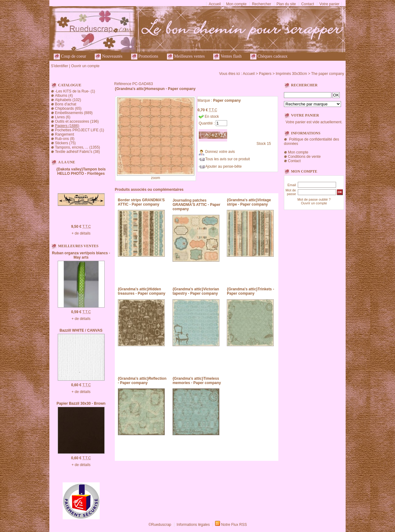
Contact (308, 4)
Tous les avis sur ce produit (228, 159)
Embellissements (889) (74, 113)
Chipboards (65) (68, 108)
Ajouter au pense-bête (223, 166)
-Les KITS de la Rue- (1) (75, 91)
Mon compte (236, 4)
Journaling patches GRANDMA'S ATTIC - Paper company (196, 205)
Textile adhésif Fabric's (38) (77, 152)
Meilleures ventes (186, 57)
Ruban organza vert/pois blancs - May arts (81, 255)
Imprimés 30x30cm (291, 74)
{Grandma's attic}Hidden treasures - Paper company (142, 291)
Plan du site (286, 4)
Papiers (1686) (67, 126)
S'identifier (60, 66)
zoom (155, 178)
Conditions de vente (304, 157)
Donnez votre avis (220, 152)
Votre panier (329, 4)
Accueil (215, 4)
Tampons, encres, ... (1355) (77, 147)
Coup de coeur (70, 57)
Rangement (64, 134)
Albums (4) (64, 96)
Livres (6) (63, 117)
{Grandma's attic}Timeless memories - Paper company (197, 381)
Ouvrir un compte (85, 66)
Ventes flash (227, 57)
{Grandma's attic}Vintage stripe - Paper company (249, 202)
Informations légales (193, 525)
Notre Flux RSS (234, 525)
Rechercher (261, 4)
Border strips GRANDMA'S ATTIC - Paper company (141, 202)
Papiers (265, 74)
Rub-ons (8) (65, 139)
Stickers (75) (65, 143)
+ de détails (81, 233)
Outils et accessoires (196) (77, 121)
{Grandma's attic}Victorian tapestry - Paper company (196, 291)
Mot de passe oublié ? (314, 199)
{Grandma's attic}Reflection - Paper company (142, 381)
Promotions (145, 57)
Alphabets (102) (68, 100)
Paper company (227, 100)
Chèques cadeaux (269, 57)
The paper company (328, 74)
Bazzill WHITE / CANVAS (81, 330)
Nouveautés (109, 57)
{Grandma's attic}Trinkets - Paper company (250, 291)
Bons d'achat (66, 104)
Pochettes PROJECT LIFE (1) (79, 130)
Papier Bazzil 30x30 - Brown (81, 403)
